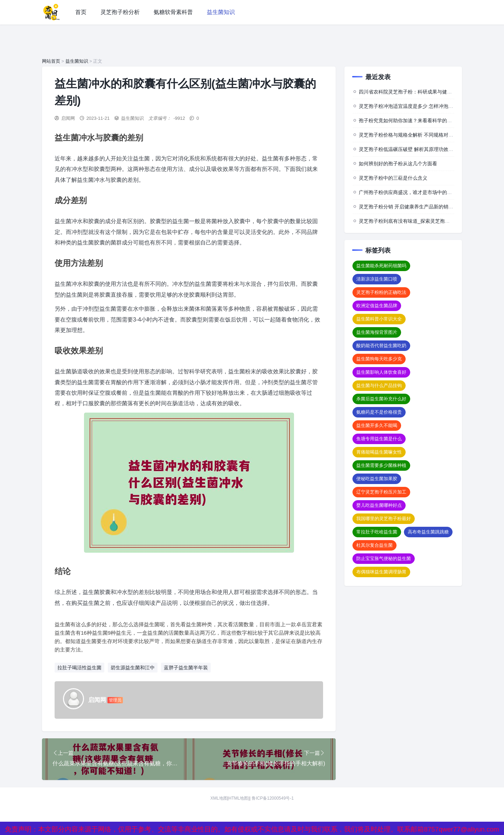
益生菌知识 (221, 12)
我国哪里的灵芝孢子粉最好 (384, 519)
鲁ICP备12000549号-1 (273, 799)
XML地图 (219, 799)
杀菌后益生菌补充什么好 (381, 399)
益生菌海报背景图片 (377, 332)
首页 (81, 12)
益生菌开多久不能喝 (377, 425)
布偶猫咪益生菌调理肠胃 (381, 572)
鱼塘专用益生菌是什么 (379, 439)
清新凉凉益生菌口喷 (377, 279)
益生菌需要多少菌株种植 (381, 465)
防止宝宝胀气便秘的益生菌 (384, 558)
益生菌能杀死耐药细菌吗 (381, 266)
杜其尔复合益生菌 (374, 545)
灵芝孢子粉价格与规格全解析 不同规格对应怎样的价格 (418, 135)
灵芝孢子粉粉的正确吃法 (381, 292)
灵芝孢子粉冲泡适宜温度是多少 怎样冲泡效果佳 (411, 106)
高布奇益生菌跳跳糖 (428, 532)
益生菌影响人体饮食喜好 (381, 372)
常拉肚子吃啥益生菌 (377, 532)
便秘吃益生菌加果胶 (377, 479)
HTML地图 (239, 799)
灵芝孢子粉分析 (120, 12)
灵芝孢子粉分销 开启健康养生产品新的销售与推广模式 (418, 207)
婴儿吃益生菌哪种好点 (379, 505)
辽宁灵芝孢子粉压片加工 (381, 492)
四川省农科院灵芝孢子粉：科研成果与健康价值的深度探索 (422, 92)
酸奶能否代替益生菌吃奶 (381, 346)
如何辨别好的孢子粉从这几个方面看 (398, 164)
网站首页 (51, 61)
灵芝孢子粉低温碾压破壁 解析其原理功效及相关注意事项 (421, 149)
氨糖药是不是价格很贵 (379, 412)
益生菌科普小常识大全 (379, 319)
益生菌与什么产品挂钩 (379, 385)
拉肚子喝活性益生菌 (79, 668)
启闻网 (68, 118)
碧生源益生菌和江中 (133, 668)
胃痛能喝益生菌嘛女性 (379, 452)
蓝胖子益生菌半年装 (186, 668)
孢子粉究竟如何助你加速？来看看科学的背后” (409, 120)
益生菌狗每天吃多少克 (379, 359)
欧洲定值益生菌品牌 (377, 306)
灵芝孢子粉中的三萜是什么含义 (393, 178)
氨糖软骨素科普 (173, 12)
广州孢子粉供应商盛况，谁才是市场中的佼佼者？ (413, 192)
